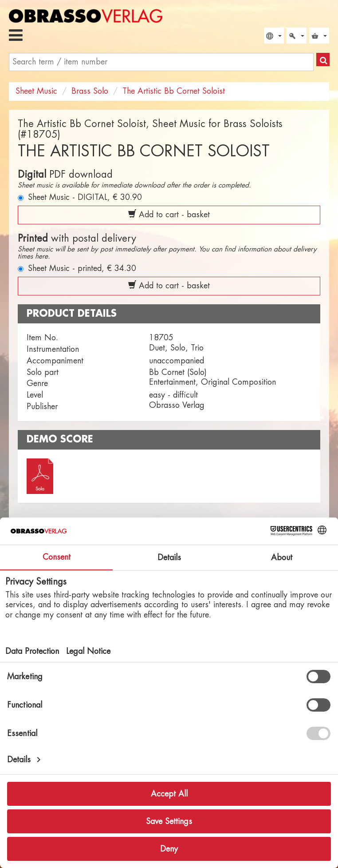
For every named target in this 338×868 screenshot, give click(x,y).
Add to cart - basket (169, 214)
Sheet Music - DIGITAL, (85, 197)
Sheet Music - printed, (82, 268)
